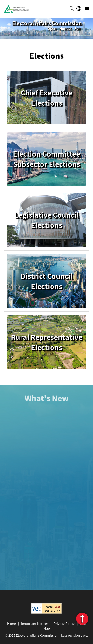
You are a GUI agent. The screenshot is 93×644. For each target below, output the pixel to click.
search (72, 9)
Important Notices (35, 623)
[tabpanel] (46, 28)
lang (79, 9)
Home (11, 623)
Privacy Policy (64, 623)
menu (87, 9)
